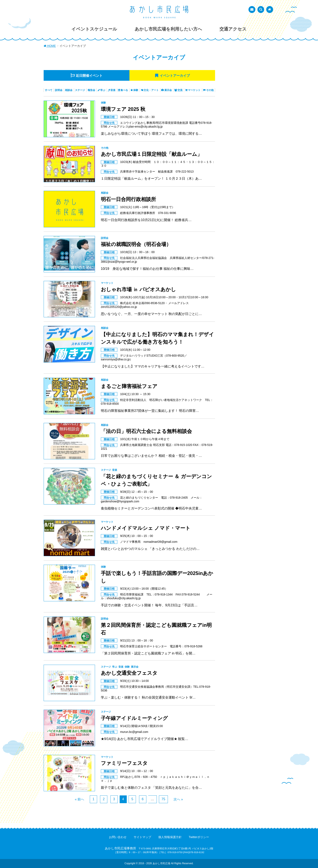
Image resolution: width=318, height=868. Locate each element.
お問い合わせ (118, 837)
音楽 (113, 90)
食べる (124, 90)
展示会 (168, 90)
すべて (49, 90)
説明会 (59, 90)
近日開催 (89, 76)
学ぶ (103, 90)
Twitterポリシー (199, 837)
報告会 (91, 90)
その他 (210, 90)
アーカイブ (175, 76)
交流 (180, 90)
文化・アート (151, 90)
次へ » (178, 799)
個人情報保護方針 (170, 837)
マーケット (194, 90)
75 (163, 799)
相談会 (69, 90)
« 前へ (79, 799)
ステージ (80, 90)
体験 (136, 90)
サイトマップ (142, 837)
